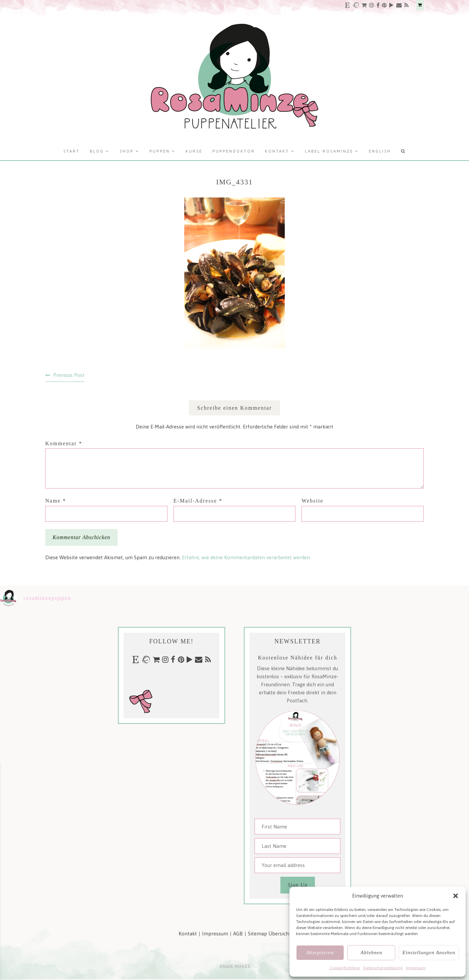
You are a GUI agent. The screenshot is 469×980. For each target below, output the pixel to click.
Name (56, 501)
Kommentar (64, 443)
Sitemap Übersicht (269, 934)
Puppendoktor (234, 151)
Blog (97, 151)
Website (312, 501)
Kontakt (277, 151)
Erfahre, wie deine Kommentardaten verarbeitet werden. (246, 557)
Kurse (194, 151)
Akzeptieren (320, 953)
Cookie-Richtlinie (345, 968)
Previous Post (69, 375)
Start (72, 151)
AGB (238, 934)
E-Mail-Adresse (198, 501)
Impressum (416, 968)
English (380, 151)
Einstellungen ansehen (429, 953)
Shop (127, 151)
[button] (456, 896)
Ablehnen (371, 953)
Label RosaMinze (329, 151)
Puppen (160, 151)
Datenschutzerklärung (383, 968)
